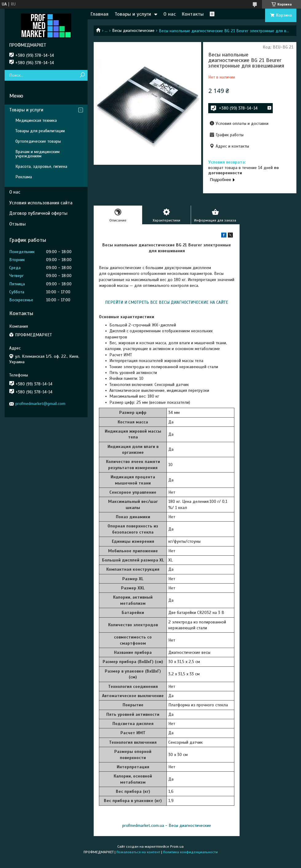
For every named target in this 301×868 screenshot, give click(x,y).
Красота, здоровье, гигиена (41, 166)
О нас (170, 14)
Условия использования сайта (41, 203)
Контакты (193, 14)
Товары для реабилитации (40, 131)
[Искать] (82, 75)
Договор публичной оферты (38, 213)
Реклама (24, 177)
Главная (100, 14)
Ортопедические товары (38, 141)
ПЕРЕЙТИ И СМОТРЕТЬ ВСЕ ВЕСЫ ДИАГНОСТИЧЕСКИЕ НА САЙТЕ (167, 302)
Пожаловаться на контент (138, 852)
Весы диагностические (133, 31)
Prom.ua (177, 847)
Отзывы (18, 224)
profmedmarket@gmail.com (40, 404)
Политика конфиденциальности (190, 852)
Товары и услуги (133, 14)
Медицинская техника (36, 120)
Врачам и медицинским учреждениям (37, 154)
